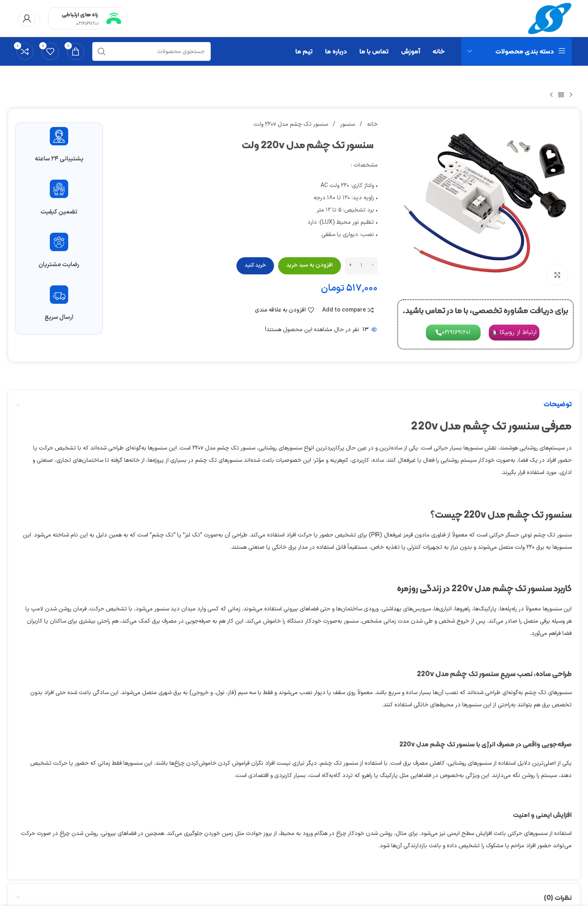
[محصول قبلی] (571, 95)
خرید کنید (255, 265)
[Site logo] (550, 18)
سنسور (347, 124)
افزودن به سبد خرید (310, 265)
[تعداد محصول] (361, 266)
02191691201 (87, 24)
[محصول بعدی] (551, 95)
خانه (372, 124)
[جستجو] (151, 51)
